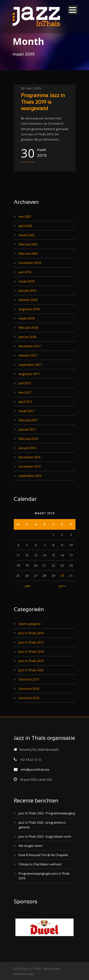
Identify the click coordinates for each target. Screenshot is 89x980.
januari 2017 (27, 429)
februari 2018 (28, 328)
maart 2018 (26, 318)
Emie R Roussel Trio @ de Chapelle (43, 855)
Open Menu (73, 10)
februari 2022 (28, 244)
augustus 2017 (29, 374)
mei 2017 (25, 392)
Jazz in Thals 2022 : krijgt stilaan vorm (45, 836)
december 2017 (30, 346)
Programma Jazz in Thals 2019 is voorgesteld (43, 102)
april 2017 (25, 402)
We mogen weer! (31, 846)
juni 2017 (25, 383)
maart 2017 (26, 411)
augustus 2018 (29, 309)
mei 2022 (25, 216)
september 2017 (30, 365)
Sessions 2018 (29, 689)
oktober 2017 (28, 355)
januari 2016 (27, 448)
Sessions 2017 (29, 679)
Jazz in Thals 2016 (31, 633)
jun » (62, 586)
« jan (27, 586)
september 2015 (30, 476)
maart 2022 (26, 235)
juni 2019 (25, 272)
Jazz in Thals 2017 (31, 642)
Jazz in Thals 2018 (31, 652)
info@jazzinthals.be (35, 769)
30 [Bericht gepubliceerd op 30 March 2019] (62, 576)
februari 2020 (28, 253)
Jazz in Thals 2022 (31, 670)
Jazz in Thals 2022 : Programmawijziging (47, 813)
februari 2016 (28, 439)
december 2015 (30, 457)
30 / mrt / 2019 (31, 88)
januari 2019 (27, 291)
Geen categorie (30, 624)
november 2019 (30, 263)
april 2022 (25, 226)
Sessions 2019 (29, 698)
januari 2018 (27, 337)
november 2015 (30, 466)
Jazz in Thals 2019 (31, 661)
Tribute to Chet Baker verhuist (40, 864)
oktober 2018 (28, 300)
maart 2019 (26, 281)
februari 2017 (28, 420)
